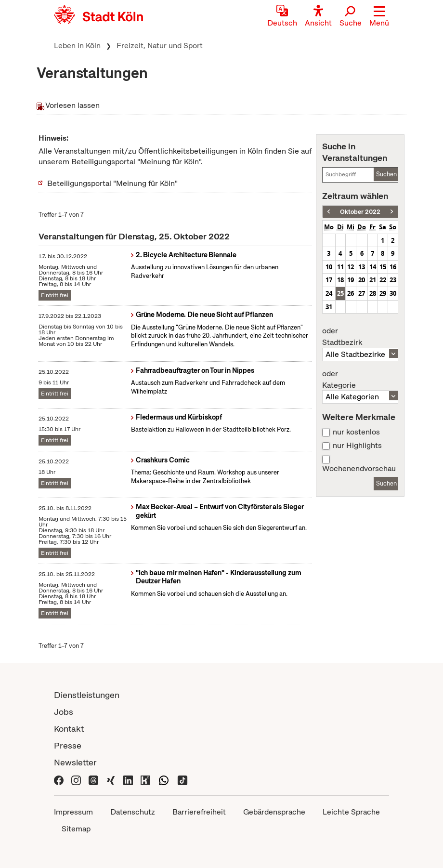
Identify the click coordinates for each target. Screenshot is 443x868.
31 (329, 307)
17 (329, 280)
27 (362, 293)
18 (340, 280)
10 (329, 267)
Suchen (386, 174)
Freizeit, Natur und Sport (160, 46)
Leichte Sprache (351, 812)
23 (393, 280)
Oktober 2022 (360, 212)
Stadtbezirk (360, 337)
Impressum (73, 812)
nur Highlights (357, 446)
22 (383, 280)
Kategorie (360, 380)
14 (373, 267)
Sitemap (76, 829)
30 (393, 293)
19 (351, 280)
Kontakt (69, 729)
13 (362, 267)
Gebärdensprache (274, 812)
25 (340, 293)
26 (351, 293)
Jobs (64, 712)
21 (373, 280)
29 (383, 293)
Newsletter (75, 762)
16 (393, 267)
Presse (68, 745)
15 (383, 267)
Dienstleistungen (87, 695)
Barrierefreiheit (199, 812)
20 (362, 280)
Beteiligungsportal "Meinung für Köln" (112, 183)
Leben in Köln (77, 46)
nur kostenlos (356, 432)
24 (329, 293)
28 (373, 293)
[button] (379, 17)
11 (340, 267)
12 (351, 267)
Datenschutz (133, 812)
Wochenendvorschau (359, 469)
